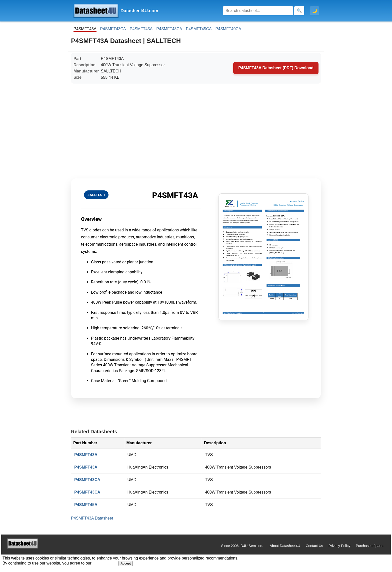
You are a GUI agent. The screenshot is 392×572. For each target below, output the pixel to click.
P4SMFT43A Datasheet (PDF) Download (276, 68)
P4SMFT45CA (199, 29)
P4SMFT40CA (228, 29)
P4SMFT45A (141, 29)
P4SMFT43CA (113, 29)
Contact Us (314, 546)
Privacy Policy (339, 546)
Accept (126, 563)
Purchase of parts (369, 546)
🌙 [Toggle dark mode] (314, 11)
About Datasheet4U (285, 546)
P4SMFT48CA (169, 29)
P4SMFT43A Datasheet (92, 518)
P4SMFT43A (86, 455)
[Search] (258, 11)
